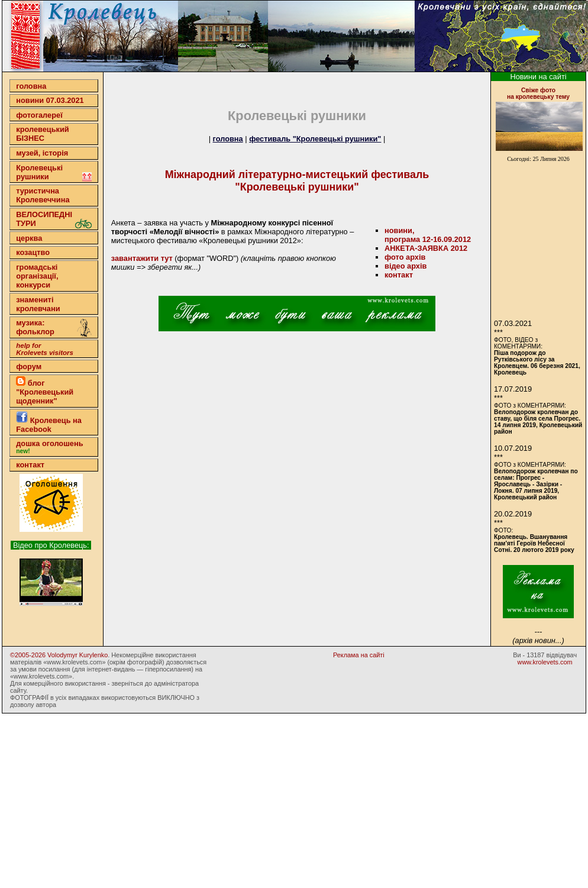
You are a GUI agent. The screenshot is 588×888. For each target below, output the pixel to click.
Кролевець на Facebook (49, 422)
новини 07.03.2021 (50, 100)
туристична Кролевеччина (43, 195)
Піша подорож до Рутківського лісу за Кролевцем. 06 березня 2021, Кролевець (537, 363)
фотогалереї (39, 115)
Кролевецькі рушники (54, 172)
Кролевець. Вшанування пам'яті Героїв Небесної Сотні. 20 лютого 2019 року (534, 543)
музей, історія (42, 153)
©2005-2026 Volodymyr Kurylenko (59, 655)
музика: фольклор (54, 328)
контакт (30, 465)
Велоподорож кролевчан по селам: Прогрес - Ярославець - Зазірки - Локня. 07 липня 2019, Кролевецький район (536, 484)
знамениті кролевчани (38, 304)
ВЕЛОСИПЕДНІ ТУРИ (54, 219)
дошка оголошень (49, 447)
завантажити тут (142, 258)
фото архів (405, 257)
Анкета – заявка (139, 223)
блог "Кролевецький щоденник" (45, 391)
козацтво (33, 252)
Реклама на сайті (359, 655)
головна (31, 86)
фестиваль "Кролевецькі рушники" (315, 139)
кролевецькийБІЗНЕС (42, 134)
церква (29, 238)
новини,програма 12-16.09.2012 (428, 235)
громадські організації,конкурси (37, 276)
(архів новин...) (538, 640)
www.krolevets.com (545, 662)
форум (29, 366)
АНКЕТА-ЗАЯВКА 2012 (426, 248)
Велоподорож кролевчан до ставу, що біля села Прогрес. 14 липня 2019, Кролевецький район (538, 422)
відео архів (406, 266)
